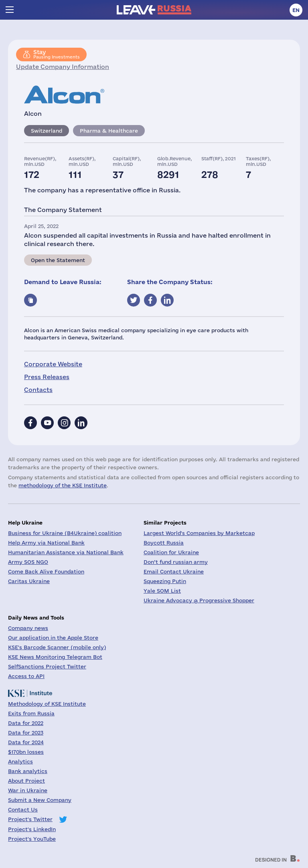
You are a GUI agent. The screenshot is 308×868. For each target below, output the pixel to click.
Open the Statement (58, 260)
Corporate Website (53, 364)
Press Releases (47, 377)
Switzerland (47, 131)
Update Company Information (63, 67)
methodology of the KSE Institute (63, 485)
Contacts (38, 390)
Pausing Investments (57, 54)
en (296, 10)
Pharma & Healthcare (109, 131)
